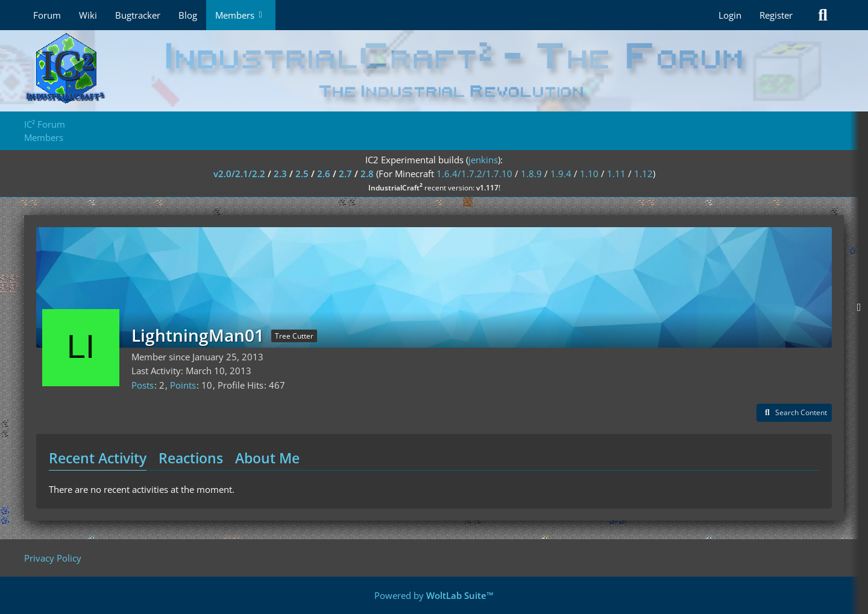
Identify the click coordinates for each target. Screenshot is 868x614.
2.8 (367, 174)
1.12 (643, 174)
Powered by (434, 595)
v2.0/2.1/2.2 (239, 174)
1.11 (616, 174)
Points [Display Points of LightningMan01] (183, 385)
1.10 (589, 174)
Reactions (191, 458)
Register (776, 15)
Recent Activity (98, 458)
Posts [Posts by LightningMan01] (143, 385)
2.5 (302, 174)
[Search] (823, 15)
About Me (267, 458)
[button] (794, 413)
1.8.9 (531, 174)
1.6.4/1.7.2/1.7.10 (474, 174)
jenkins (483, 160)
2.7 (345, 174)
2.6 (324, 174)
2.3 (280, 174)
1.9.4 (561, 174)
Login (730, 15)
